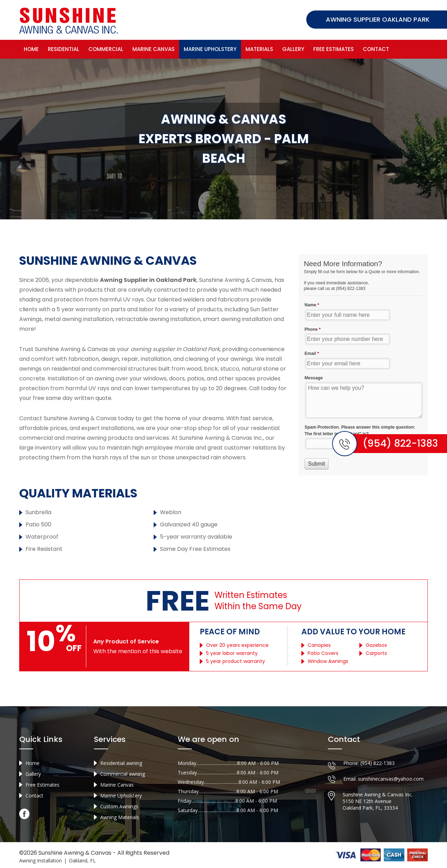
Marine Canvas (153, 49)
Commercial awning (123, 774)
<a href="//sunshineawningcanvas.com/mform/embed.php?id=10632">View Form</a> (363, 365)
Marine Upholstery (210, 49)
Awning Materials (120, 817)
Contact (376, 49)
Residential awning (121, 763)
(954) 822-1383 (378, 763)
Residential (64, 49)
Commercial (106, 49)
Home (31, 49)
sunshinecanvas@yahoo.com (391, 779)
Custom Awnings (119, 806)
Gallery (293, 49)
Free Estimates (334, 49)
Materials (259, 49)
